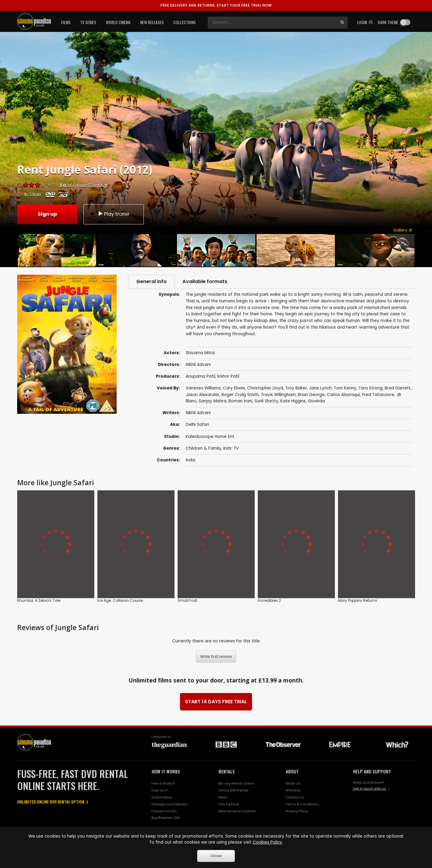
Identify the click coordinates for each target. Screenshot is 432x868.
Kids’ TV (231, 448)
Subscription (162, 797)
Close (216, 856)
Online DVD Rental (233, 790)
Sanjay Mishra (213, 401)
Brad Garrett (398, 388)
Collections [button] (184, 22)
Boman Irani (240, 401)
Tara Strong (371, 388)
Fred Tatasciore (378, 395)
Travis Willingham (278, 395)
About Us (293, 783)
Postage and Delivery (169, 804)
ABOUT (292, 771)
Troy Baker (296, 388)
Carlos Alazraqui (343, 395)
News (223, 797)
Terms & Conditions (302, 804)
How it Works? (163, 783)
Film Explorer (229, 804)
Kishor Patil (228, 376)
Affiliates (293, 790)
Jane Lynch (320, 388)
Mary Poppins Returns (358, 600)
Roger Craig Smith (240, 395)
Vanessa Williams (203, 388)
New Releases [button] (152, 22)
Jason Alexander (203, 395)
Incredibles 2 (269, 600)
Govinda (316, 401)
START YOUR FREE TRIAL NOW (216, 5)
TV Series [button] (88, 22)
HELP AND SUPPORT (372, 771)
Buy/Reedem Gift (166, 818)
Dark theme (388, 22)
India (191, 460)
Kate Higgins (293, 401)
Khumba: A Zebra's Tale (39, 600)
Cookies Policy (267, 842)
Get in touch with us (369, 788)
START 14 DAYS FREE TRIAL (216, 702)
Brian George (311, 395)
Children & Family (203, 448)
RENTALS (227, 771)
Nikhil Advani (198, 413)
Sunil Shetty (266, 401)
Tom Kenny (345, 388)
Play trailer (114, 214)
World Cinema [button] (118, 22)
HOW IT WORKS (166, 771)
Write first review (216, 656)
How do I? (159, 790)
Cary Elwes (234, 388)
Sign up (47, 214)
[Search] (272, 23)
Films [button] (66, 22)
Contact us (295, 797)
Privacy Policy (297, 811)
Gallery (403, 230)
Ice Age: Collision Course (120, 600)
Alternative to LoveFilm (237, 811)
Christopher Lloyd (265, 388)
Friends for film (164, 811)
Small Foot (187, 600)
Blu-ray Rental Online (236, 783)
